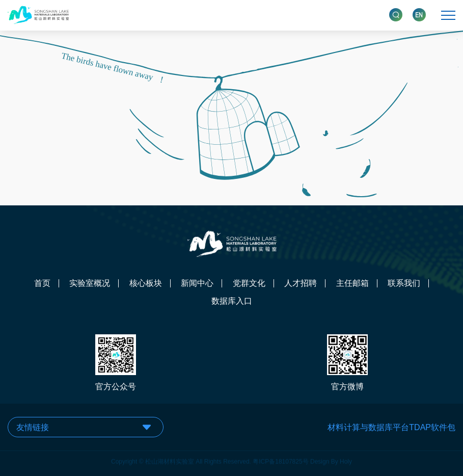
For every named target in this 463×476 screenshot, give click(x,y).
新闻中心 (197, 283)
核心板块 (146, 283)
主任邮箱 (352, 283)
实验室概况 (90, 283)
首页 (42, 283)
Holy (346, 459)
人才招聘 (301, 283)
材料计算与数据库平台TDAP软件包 (391, 427)
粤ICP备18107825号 (280, 459)
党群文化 (249, 283)
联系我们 (404, 283)
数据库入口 (232, 301)
